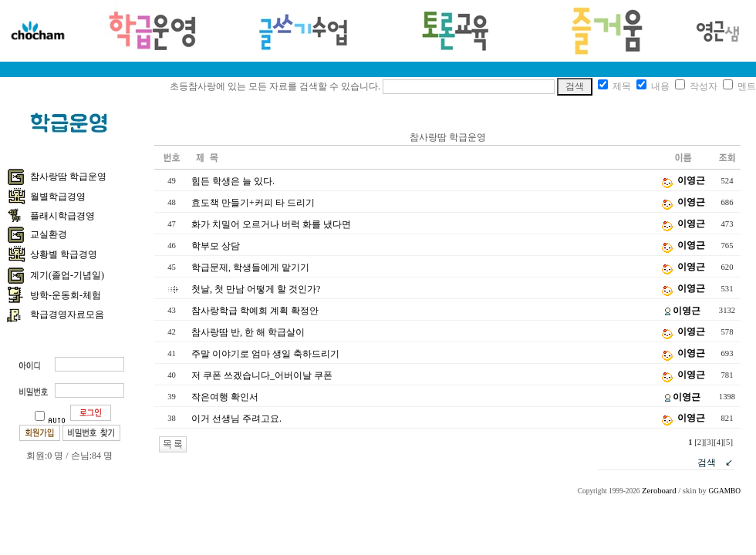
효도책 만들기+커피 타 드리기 (253, 203)
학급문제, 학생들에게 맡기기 (250, 267)
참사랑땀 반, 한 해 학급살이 (248, 332)
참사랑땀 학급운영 (68, 177)
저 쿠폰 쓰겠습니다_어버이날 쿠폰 (262, 375)
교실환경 (49, 234)
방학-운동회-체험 (66, 295)
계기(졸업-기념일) (67, 275)
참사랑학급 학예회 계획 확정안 (255, 311)
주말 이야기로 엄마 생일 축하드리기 (265, 354)
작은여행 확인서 (225, 397)
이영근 (691, 180)
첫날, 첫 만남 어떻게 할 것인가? (256, 289)
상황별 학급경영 (64, 254)
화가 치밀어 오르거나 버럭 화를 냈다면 (271, 224)
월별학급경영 (58, 197)
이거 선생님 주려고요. (236, 419)
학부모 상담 (216, 246)
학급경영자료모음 (67, 314)
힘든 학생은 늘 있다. (233, 181)
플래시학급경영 (62, 216)
